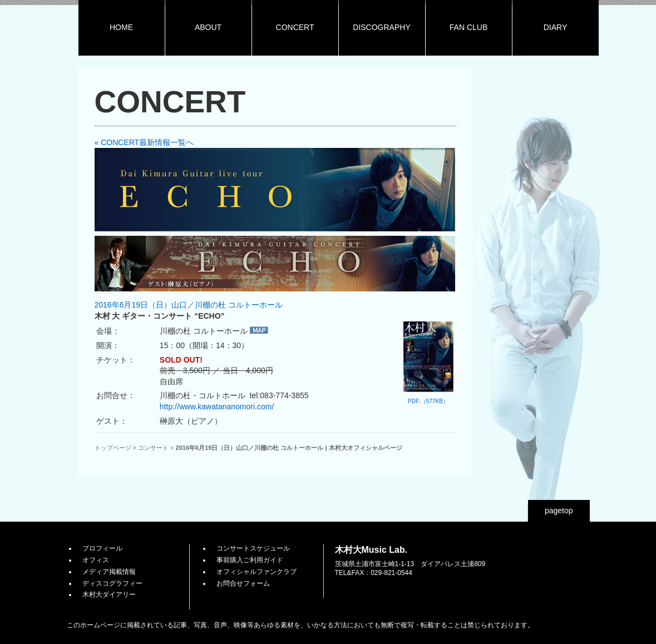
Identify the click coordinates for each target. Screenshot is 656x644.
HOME (121, 27)
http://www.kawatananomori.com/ (217, 407)
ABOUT (208, 27)
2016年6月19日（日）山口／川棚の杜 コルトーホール (189, 305)
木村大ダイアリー (109, 595)
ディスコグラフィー (112, 583)
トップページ (113, 448)
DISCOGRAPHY (381, 27)
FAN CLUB (468, 27)
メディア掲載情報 (109, 572)
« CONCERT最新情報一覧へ (144, 142)
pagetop (559, 511)
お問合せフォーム (243, 583)
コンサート (153, 448)
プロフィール (102, 548)
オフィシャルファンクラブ (257, 572)
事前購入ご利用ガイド (250, 560)
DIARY (556, 27)
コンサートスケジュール (253, 548)
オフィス (96, 560)
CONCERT (295, 27)
